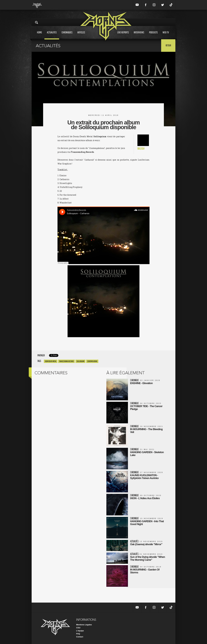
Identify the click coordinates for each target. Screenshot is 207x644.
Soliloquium (80, 361)
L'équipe (80, 631)
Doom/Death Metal (51, 361)
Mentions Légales (84, 625)
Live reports (123, 35)
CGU (78, 628)
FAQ (78, 634)
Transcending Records (66, 361)
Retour (168, 45)
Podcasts (153, 35)
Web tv (166, 35)
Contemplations (92, 361)
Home (39, 35)
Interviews (139, 35)
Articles (81, 35)
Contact (80, 637)
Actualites (52, 35)
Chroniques (67, 35)
